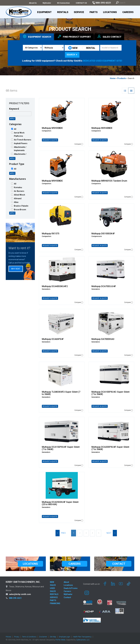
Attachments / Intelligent (19, 156)
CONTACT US (81, 3)
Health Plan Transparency (82, 637)
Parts (94, 12)
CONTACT (119, 564)
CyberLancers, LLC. (83, 640)
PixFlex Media (60, 640)
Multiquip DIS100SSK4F (103, 234)
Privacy (17, 637)
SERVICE (54, 597)
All (14, 129)
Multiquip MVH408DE (102, 128)
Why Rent (16, 269)
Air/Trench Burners (21, 140)
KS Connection (63, 3)
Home (113, 78)
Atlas (15, 202)
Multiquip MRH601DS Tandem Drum (109, 181)
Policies (8, 637)
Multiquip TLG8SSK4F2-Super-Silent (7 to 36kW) (61, 393)
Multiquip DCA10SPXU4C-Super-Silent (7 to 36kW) (110, 393)
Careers (128, 12)
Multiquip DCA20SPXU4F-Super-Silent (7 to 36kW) (110, 448)
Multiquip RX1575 (51, 234)
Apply (12, 119)
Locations (110, 12)
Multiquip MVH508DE (52, 181)
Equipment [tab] (37, 36)
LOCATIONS (30, 564)
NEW (73, 48)
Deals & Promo (71, 588)
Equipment (44, 12)
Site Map (53, 637)
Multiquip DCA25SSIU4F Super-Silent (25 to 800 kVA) (60, 503)
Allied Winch (18, 195)
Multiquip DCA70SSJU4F (104, 286)
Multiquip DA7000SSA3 (103, 339)
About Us (33, 3)
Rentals (63, 12)
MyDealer (47, 3)
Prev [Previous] (61, 533)
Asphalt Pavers (19, 143)
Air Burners (18, 191)
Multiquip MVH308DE (52, 128)
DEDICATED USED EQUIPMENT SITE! (102, 61)
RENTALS (54, 594)
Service (79, 12)
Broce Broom (19, 210)
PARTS (53, 600)
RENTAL (89, 48)
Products (122, 78)
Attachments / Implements (19, 149)
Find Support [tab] (74, 36)
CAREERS (75, 564)
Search (72, 55)
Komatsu (17, 187)
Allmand (16, 198)
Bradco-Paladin (20, 206)
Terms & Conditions (29, 637)
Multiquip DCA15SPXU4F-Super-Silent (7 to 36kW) (61, 448)
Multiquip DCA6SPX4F (53, 339)
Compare (79, 144)
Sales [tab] (109, 36)
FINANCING (55, 603)
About (66, 582)
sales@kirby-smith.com (20, 594)
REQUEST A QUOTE (50, 140)
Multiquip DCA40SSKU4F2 (55, 286)
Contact (67, 597)
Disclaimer (43, 637)
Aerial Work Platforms (18, 134)
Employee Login (65, 637)
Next (112, 533)
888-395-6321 (15, 598)
